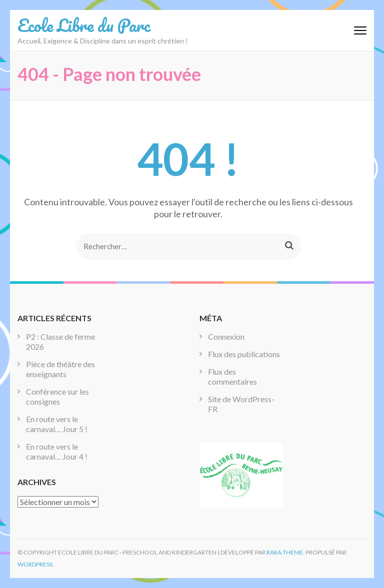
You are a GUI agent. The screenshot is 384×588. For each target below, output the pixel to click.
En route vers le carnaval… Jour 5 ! (57, 424)
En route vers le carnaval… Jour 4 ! (57, 451)
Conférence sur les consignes (57, 396)
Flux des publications (244, 354)
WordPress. (36, 564)
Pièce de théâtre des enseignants (60, 369)
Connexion (226, 336)
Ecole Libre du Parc (84, 25)
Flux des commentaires (232, 376)
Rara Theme (285, 552)
